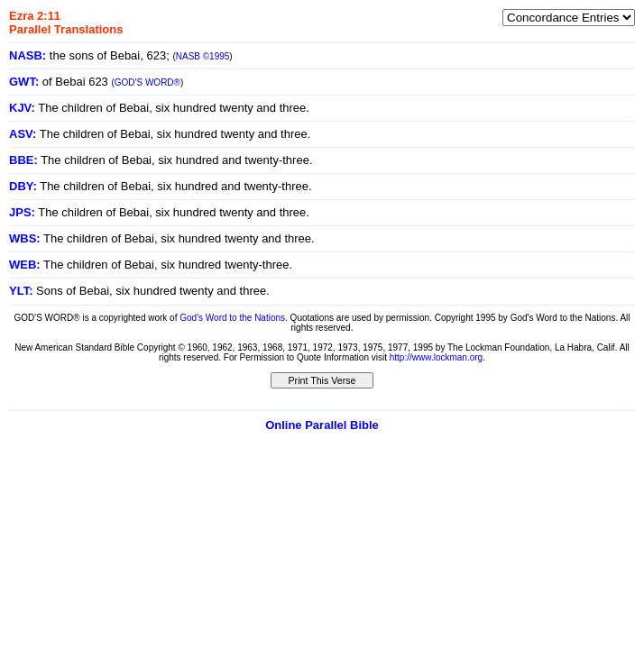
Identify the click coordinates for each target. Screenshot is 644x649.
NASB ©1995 (203, 56)
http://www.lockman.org (436, 357)
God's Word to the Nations (232, 318)
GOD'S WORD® (147, 82)
